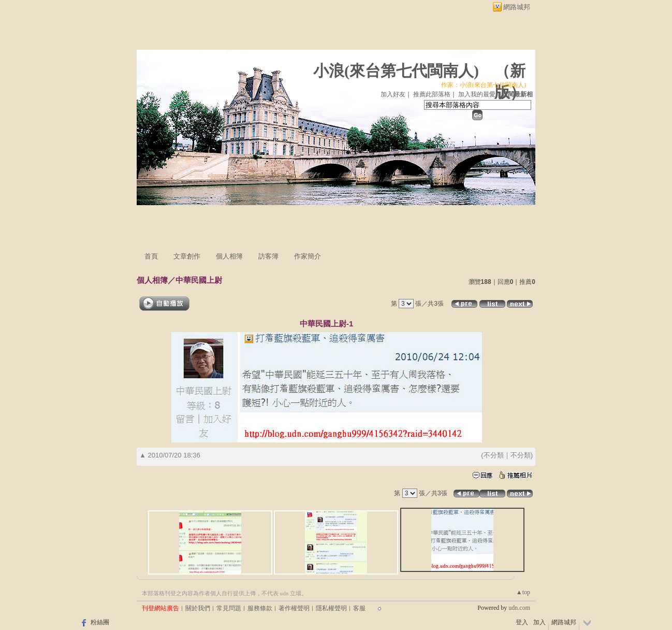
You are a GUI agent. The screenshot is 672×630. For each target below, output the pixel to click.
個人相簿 (229, 256)
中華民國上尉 (199, 280)
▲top (523, 592)
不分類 (494, 455)
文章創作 (187, 256)
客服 (359, 608)
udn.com (519, 608)
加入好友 (393, 94)
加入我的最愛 (477, 94)
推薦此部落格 (432, 94)
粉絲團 (100, 622)
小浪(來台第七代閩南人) (396, 71)
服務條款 (260, 608)
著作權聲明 (294, 608)
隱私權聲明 (331, 608)
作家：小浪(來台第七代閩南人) (484, 85)
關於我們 (198, 608)
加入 (539, 622)
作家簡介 (308, 256)
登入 (522, 622)
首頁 (151, 256)
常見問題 (229, 608)
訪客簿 (268, 256)
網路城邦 (517, 7)
